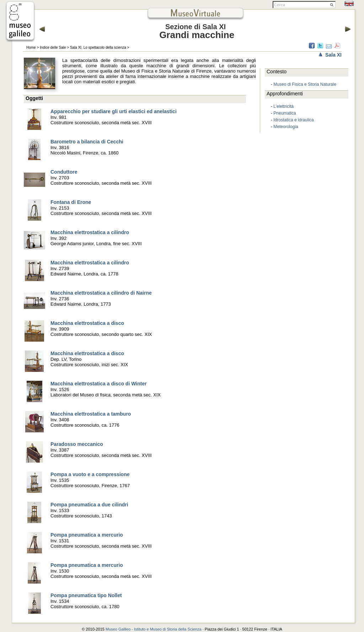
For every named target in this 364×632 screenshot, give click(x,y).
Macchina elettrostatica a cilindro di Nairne (101, 293)
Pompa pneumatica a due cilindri (89, 505)
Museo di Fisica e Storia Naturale (305, 84)
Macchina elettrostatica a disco (87, 323)
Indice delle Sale (53, 48)
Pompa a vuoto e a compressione (90, 474)
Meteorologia (286, 127)
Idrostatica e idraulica (293, 120)
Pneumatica (285, 113)
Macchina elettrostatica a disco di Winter (99, 384)
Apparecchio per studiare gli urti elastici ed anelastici (114, 111)
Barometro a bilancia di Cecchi (87, 142)
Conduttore (64, 172)
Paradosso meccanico (77, 444)
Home (31, 48)
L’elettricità (283, 106)
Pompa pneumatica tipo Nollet (86, 595)
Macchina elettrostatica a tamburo (91, 414)
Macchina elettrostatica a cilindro (90, 232)
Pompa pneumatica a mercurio (87, 535)
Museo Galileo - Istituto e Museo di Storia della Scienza (154, 629)
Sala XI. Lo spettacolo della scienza (98, 48)
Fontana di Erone (71, 202)
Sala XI (333, 55)
